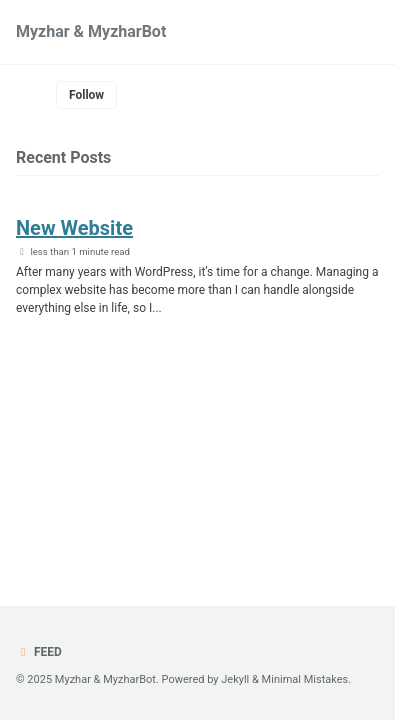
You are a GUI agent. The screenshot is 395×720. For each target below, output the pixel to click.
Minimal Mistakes (305, 679)
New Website (74, 228)
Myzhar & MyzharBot (91, 31)
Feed (39, 652)
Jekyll (235, 679)
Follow (86, 95)
